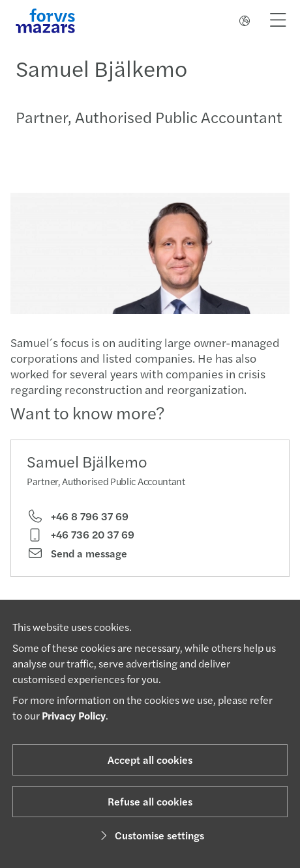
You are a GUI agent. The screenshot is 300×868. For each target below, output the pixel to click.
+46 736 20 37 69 (81, 535)
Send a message (77, 553)
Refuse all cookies (150, 801)
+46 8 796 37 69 (78, 516)
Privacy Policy (74, 715)
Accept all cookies (150, 760)
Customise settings (150, 835)
